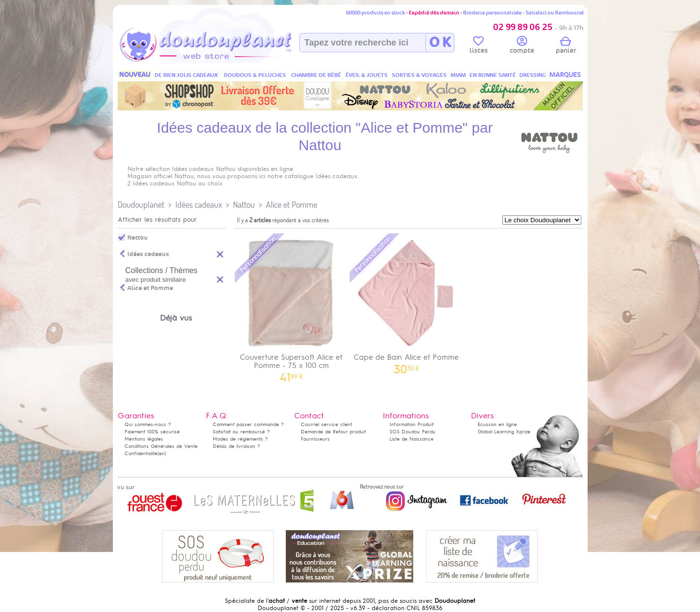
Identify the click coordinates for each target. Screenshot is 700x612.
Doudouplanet (141, 205)
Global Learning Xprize (504, 432)
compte (522, 46)
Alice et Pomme (292, 205)
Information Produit (412, 424)
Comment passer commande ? (248, 424)
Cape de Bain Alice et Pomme (406, 303)
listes (479, 46)
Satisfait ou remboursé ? (241, 432)
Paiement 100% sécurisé (152, 432)
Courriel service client (327, 424)
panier (566, 46)
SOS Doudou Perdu (412, 432)
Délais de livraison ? (236, 446)
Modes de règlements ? (240, 439)
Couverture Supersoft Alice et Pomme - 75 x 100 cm (292, 307)
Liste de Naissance (412, 439)
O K (440, 43)
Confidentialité (141, 453)
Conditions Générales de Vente (161, 446)
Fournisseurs (315, 439)
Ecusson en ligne (497, 424)
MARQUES (565, 75)
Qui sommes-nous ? (148, 424)
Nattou (244, 205)
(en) (162, 453)
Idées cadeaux (199, 205)
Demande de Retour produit (333, 432)
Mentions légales (144, 439)
